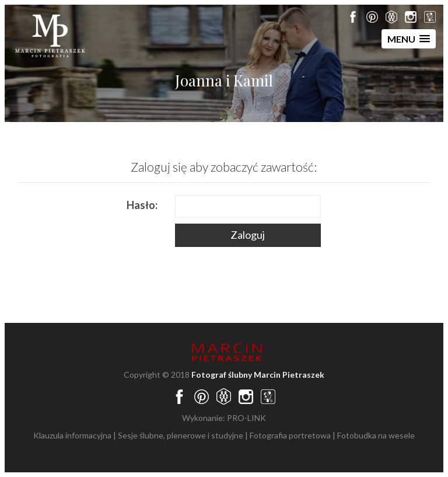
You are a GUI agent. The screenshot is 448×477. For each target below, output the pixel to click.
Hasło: (142, 205)
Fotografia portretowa (290, 435)
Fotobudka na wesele (376, 435)
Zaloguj (248, 235)
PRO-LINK (246, 418)
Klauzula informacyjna (72, 435)
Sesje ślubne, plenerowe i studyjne (181, 435)
